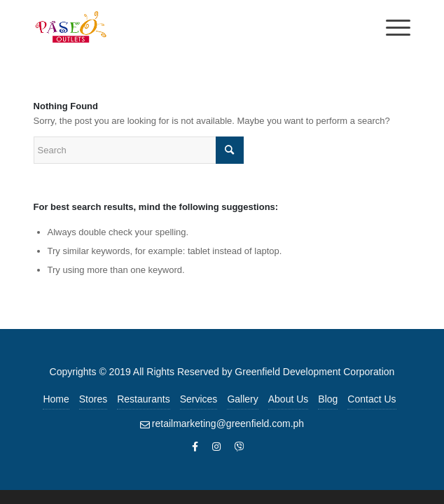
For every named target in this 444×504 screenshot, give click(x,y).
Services (199, 399)
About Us (289, 399)
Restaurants (143, 399)
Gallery (242, 399)
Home (56, 399)
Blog (328, 399)
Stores (93, 399)
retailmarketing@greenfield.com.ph (228, 423)
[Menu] (391, 28)
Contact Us (372, 399)
